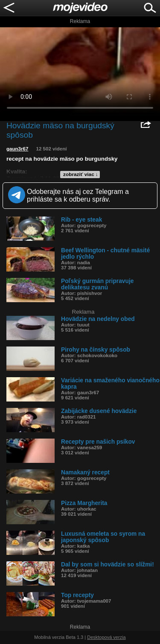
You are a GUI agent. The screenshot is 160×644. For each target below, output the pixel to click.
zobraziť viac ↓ (81, 174)
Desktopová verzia (106, 637)
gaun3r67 (17, 149)
